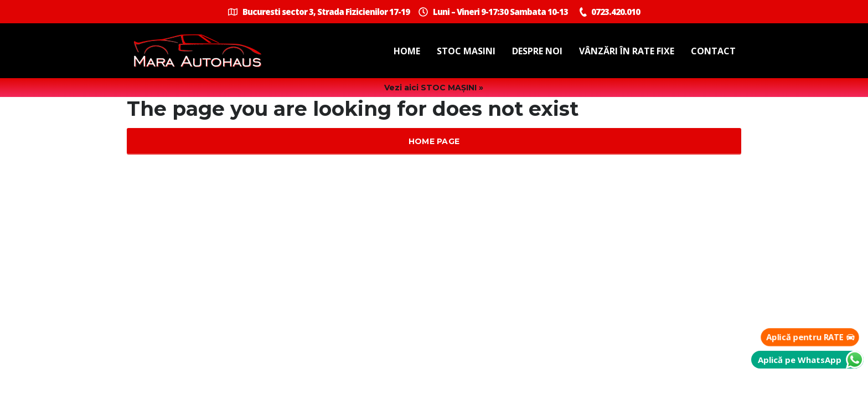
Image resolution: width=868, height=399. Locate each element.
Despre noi (537, 51)
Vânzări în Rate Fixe (627, 51)
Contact (713, 51)
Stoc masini (466, 51)
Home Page (434, 141)
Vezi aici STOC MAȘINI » (434, 88)
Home (407, 51)
